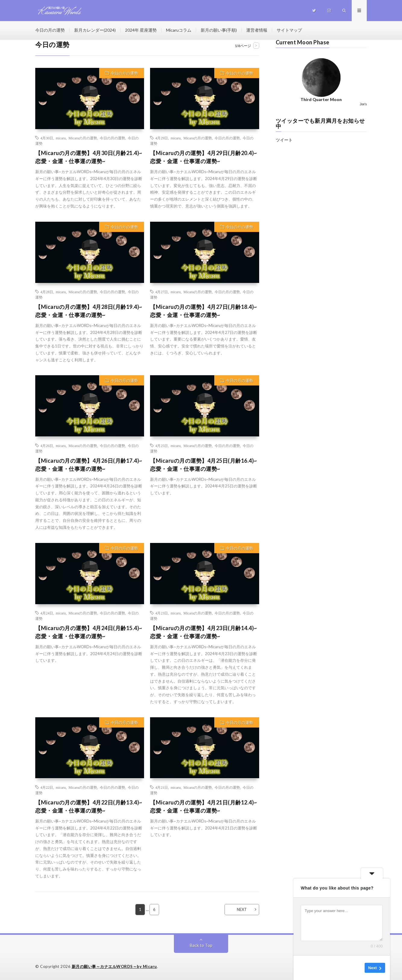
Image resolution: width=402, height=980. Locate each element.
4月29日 (162, 138)
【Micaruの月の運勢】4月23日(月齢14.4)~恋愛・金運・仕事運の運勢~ (204, 632)
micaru (61, 138)
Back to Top (201, 945)
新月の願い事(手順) (219, 30)
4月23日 (162, 613)
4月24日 (47, 613)
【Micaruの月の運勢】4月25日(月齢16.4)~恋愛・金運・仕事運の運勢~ (204, 465)
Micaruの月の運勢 (83, 138)
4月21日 (162, 787)
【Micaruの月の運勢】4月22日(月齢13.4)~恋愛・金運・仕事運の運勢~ (89, 806)
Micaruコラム (179, 30)
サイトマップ (289, 30)
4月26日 (47, 446)
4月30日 (47, 138)
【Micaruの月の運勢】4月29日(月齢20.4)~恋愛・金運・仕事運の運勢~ (204, 157)
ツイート (284, 140)
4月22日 (47, 787)
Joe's (363, 104)
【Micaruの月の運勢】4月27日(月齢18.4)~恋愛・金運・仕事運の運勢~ (204, 311)
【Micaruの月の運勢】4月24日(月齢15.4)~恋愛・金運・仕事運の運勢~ (89, 632)
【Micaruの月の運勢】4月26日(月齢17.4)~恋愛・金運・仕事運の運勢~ (89, 465)
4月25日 (162, 446)
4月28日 (47, 292)
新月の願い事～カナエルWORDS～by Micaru (114, 966)
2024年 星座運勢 (141, 30)
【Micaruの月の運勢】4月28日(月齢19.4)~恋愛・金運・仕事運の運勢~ (89, 311)
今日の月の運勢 (50, 30)
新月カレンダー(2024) (95, 30)
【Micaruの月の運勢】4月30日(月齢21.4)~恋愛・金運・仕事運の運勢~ (89, 157)
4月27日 (162, 292)
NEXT (242, 909)
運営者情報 (257, 30)
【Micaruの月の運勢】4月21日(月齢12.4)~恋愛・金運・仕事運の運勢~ (204, 806)
